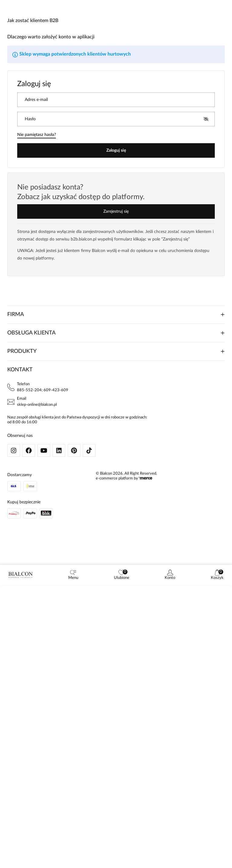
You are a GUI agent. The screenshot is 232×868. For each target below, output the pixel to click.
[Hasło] (113, 119)
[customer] (170, 575)
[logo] (21, 575)
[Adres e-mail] (116, 100)
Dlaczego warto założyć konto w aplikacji (51, 37)
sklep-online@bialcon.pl (37, 405)
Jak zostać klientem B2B (33, 21)
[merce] (146, 478)
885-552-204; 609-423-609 (43, 390)
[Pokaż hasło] (206, 119)
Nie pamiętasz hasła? (37, 135)
